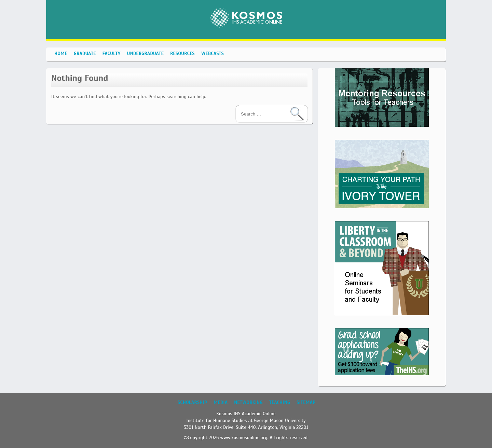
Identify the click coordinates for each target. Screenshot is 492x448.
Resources (182, 53)
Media (221, 402)
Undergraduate (145, 53)
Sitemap (306, 402)
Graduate (85, 53)
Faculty (112, 53)
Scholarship (192, 402)
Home (61, 53)
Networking (248, 402)
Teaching (280, 402)
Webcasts (213, 53)
